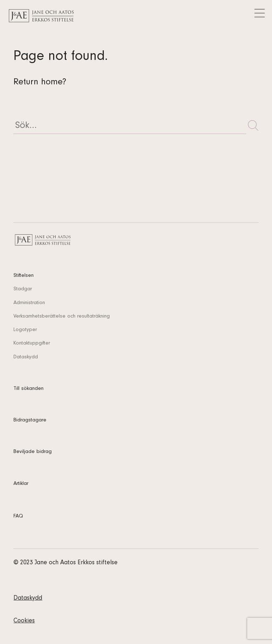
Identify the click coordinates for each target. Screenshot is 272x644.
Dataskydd (26, 357)
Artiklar (21, 484)
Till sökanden (29, 389)
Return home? (40, 83)
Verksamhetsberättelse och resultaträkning (62, 317)
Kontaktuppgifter (32, 344)
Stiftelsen (24, 276)
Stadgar (23, 289)
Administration (29, 303)
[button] (253, 125)
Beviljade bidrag (33, 452)
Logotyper (25, 330)
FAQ (18, 517)
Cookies (24, 621)
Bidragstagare (30, 421)
